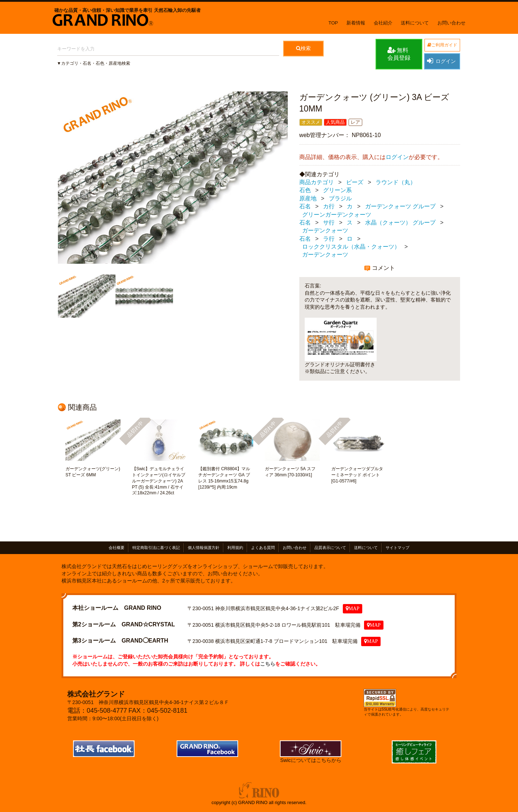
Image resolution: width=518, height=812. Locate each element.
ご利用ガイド (442, 45)
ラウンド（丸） (396, 182)
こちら (268, 663)
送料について (415, 23)
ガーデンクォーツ (325, 230)
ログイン (441, 61)
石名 (305, 206)
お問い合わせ (451, 23)
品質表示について (330, 548)
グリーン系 (337, 190)
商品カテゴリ (317, 182)
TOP (333, 23)
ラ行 (329, 239)
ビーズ (355, 182)
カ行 (329, 206)
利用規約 (235, 548)
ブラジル (340, 198)
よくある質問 (263, 548)
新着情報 (356, 23)
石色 (305, 190)
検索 (303, 48)
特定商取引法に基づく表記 (156, 548)
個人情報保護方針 (204, 548)
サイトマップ (397, 548)
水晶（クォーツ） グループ (400, 223)
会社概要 (117, 548)
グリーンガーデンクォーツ (337, 215)
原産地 (308, 198)
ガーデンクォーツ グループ (400, 206)
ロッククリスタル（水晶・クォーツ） (351, 247)
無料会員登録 (399, 54)
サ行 (329, 223)
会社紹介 (383, 23)
